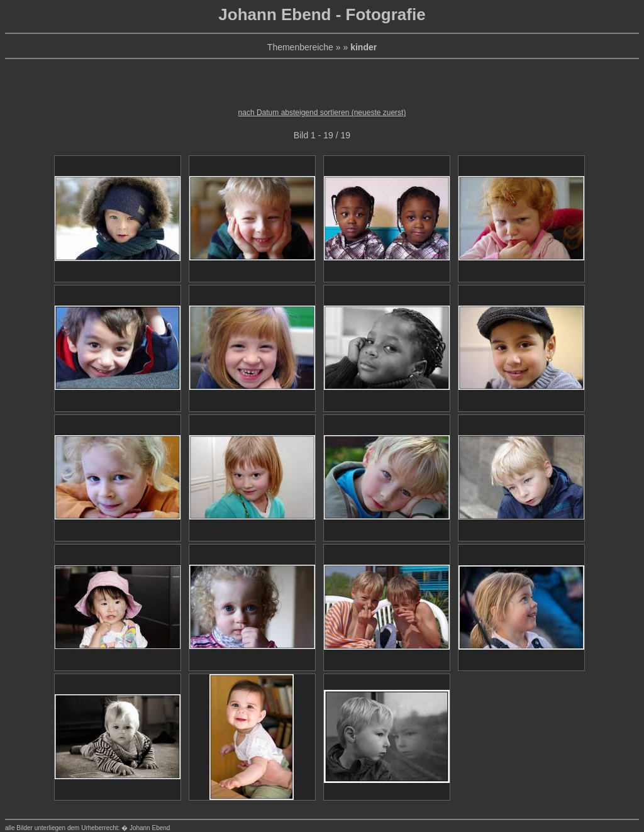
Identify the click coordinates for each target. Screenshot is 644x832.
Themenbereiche (300, 47)
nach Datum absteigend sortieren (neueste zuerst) (322, 113)
